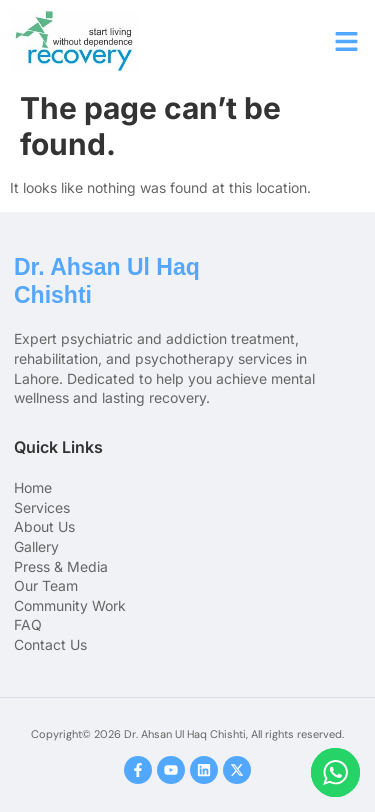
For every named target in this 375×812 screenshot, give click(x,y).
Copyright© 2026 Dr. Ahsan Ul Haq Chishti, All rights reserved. (187, 734)
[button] (347, 41)
